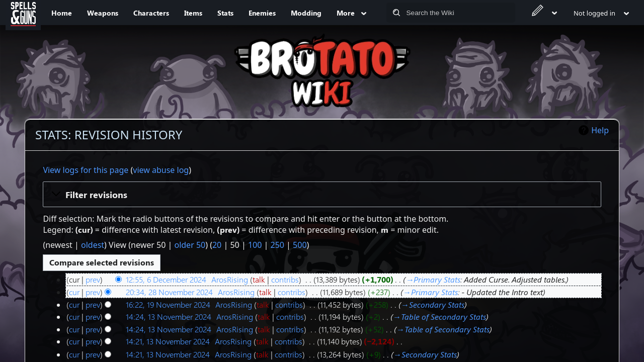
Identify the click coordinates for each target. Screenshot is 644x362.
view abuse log (161, 170)
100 (255, 245)
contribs (285, 279)
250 (277, 245)
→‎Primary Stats (433, 279)
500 (300, 245)
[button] (322, 194)
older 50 (190, 245)
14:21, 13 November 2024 (168, 341)
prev (93, 279)
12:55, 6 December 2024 (166, 279)
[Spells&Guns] (23, 13)
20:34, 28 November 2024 (169, 292)
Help (600, 130)
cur (74, 292)
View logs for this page (86, 170)
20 (217, 245)
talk (259, 279)
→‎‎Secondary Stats (433, 304)
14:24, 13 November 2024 (169, 316)
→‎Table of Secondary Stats (439, 316)
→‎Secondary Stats (425, 354)
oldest (93, 245)
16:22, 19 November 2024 (168, 304)
